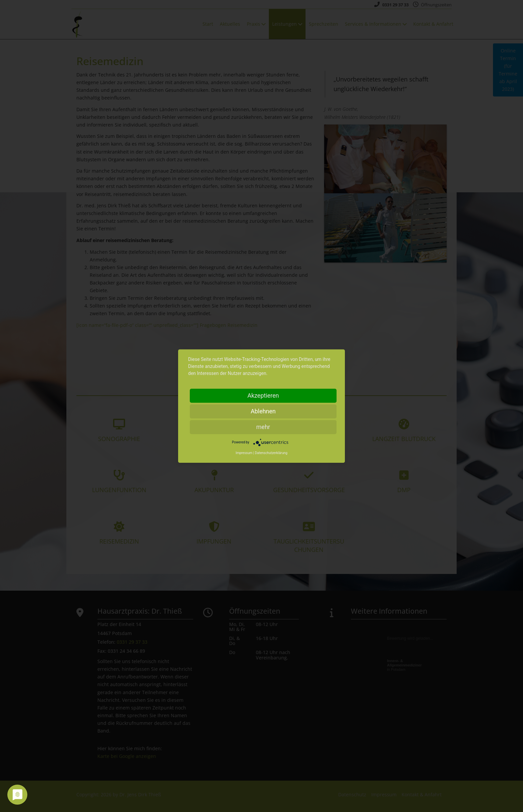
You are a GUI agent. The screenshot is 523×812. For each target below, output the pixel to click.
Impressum (244, 453)
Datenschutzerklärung (271, 453)
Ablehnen (263, 411)
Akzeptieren (263, 395)
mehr (263, 427)
